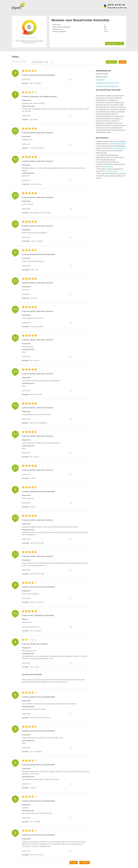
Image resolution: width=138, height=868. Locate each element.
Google (113, 148)
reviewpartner (120, 148)
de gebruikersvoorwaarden (117, 144)
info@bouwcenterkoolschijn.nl (107, 83)
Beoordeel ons (112, 44)
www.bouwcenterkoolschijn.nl (107, 86)
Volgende (84, 863)
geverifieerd (109, 167)
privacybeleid (122, 174)
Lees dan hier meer (111, 171)
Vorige (74, 863)
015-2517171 (100, 80)
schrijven (117, 142)
